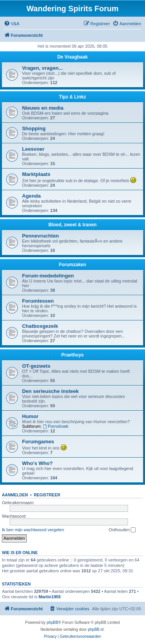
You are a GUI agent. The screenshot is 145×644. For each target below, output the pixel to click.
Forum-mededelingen (48, 276)
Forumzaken (72, 265)
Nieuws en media (43, 108)
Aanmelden (15, 495)
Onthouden (122, 530)
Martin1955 (50, 597)
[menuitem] (12, 24)
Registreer (47, 495)
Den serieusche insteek (50, 391)
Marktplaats (36, 174)
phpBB (53, 622)
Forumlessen (38, 301)
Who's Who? (37, 463)
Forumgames (38, 442)
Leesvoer (33, 149)
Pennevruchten (40, 236)
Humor (30, 416)
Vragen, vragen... (43, 68)
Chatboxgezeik (40, 326)
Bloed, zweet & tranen (72, 225)
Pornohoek (56, 426)
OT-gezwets (36, 366)
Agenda (31, 196)
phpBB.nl (96, 629)
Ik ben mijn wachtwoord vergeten (33, 530)
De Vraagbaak (72, 57)
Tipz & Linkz (73, 97)
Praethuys (72, 355)
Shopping (34, 128)
